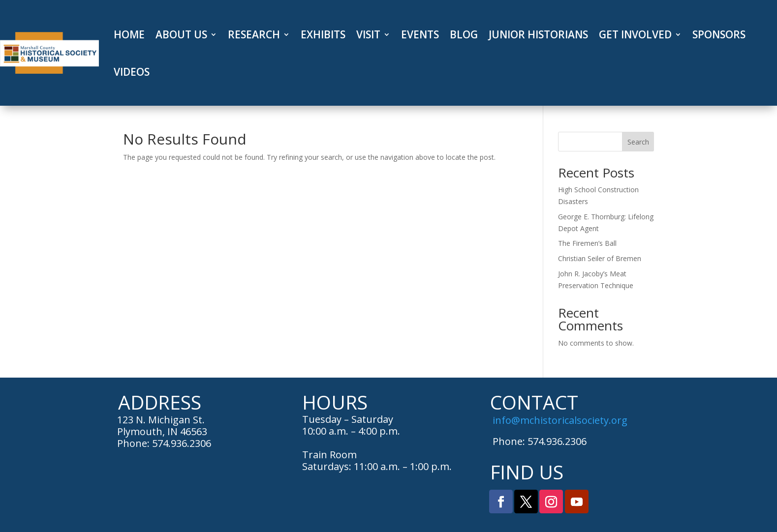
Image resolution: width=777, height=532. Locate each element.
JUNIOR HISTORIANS (538, 34)
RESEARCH (254, 34)
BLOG (464, 34)
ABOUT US (181, 34)
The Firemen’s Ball (587, 243)
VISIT (368, 34)
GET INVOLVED (635, 34)
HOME (129, 34)
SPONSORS (719, 34)
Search (638, 142)
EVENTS (420, 34)
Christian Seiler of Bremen (600, 258)
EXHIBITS (323, 34)
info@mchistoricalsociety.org (560, 420)
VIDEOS (132, 72)
